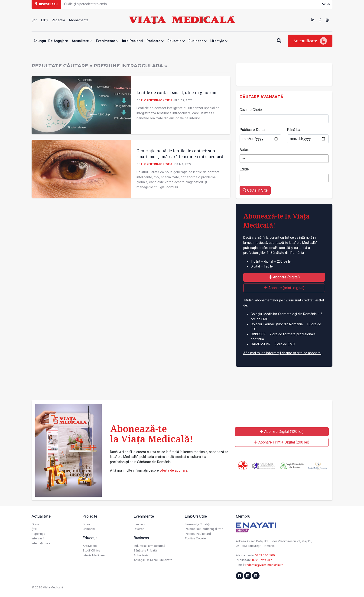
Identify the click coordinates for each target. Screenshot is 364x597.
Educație (176, 41)
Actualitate (82, 41)
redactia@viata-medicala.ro (264, 565)
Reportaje (38, 534)
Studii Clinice (91, 550)
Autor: (244, 150)
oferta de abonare (174, 471)
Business (198, 41)
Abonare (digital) (284, 277)
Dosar (87, 524)
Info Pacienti (132, 41)
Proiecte (155, 41)
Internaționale (41, 543)
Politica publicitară (198, 534)
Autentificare (310, 41)
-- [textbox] (244, 158)
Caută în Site (255, 190)
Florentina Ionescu (156, 100)
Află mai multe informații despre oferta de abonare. (282, 353)
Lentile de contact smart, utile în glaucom (176, 92)
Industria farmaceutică (149, 546)
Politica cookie (195, 538)
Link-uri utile (196, 516)
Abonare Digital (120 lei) (282, 432)
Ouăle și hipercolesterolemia (85, 4)
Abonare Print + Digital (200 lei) (282, 442)
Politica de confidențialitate (204, 529)
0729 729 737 (262, 560)
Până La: (294, 130)
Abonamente (79, 20)
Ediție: (245, 169)
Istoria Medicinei (94, 555)
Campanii (89, 529)
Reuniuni (139, 524)
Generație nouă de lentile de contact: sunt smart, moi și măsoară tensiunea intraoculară (180, 154)
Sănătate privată (145, 550)
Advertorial (141, 555)
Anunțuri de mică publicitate (153, 560)
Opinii (36, 524)
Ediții (45, 20)
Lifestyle (219, 41)
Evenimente (107, 41)
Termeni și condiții (197, 524)
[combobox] (284, 159)
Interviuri (38, 538)
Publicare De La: (253, 130)
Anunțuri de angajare (51, 41)
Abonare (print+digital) (284, 288)
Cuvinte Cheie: (251, 110)
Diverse (139, 529)
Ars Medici (90, 546)
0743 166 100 (265, 555)
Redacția (58, 20)
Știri (34, 20)
